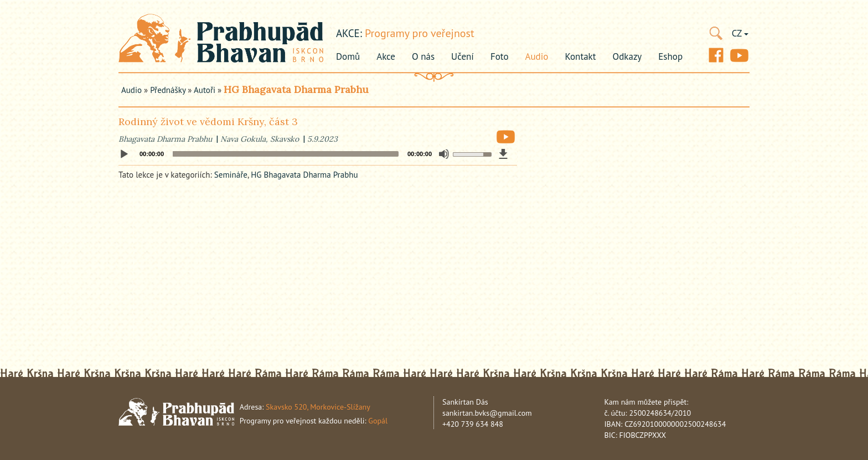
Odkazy (627, 56)
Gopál (378, 421)
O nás (423, 56)
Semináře (231, 175)
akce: (349, 33)
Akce (386, 56)
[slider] (286, 154)
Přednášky (168, 90)
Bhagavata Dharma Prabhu (165, 139)
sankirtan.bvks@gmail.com (487, 413)
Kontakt (580, 56)
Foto (500, 56)
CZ (740, 33)
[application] (318, 154)
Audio (537, 56)
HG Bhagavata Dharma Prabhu (296, 89)
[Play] (124, 154)
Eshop (670, 56)
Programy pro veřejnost (420, 33)
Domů (348, 56)
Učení (463, 56)
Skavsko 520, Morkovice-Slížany (318, 407)
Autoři (205, 90)
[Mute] (444, 154)
